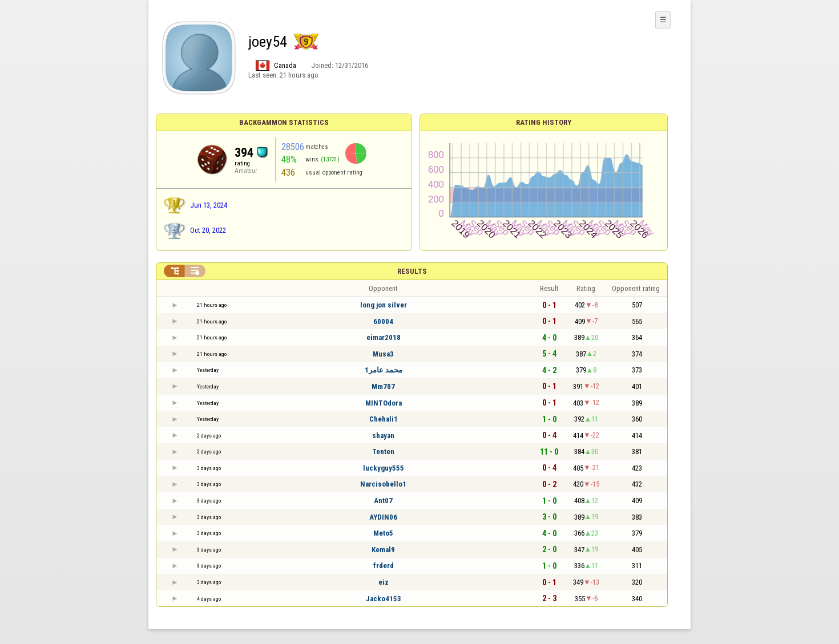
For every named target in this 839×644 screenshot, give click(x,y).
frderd (384, 566)
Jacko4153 (384, 599)
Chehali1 (384, 419)
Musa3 (383, 354)
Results (412, 271)
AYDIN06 (383, 517)
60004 (383, 321)
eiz (384, 582)
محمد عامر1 (384, 370)
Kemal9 (383, 550)
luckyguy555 (384, 468)
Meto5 (383, 533)
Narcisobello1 (383, 484)
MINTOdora (384, 403)
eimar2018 (384, 337)
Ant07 (383, 501)
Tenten (383, 451)
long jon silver (384, 305)
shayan (383, 436)
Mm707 (383, 386)
